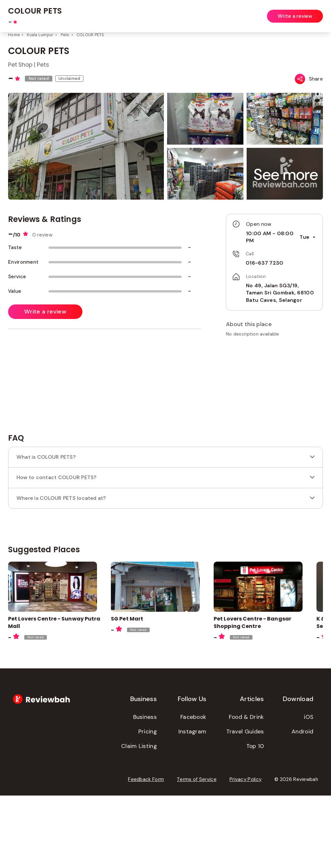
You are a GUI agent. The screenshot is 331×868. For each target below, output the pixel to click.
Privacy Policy (246, 852)
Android (302, 804)
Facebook (193, 789)
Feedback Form (146, 852)
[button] (286, 175)
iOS (309, 789)
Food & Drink (246, 789)
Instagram (192, 804)
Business (145, 789)
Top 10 (255, 819)
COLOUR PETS (91, 35)
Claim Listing (139, 819)
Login (317, 12)
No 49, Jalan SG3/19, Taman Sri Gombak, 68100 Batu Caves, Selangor (276, 286)
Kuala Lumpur (40, 35)
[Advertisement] (270, 460)
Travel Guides (245, 804)
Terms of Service (197, 852)
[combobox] (136, 13)
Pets (65, 35)
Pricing (148, 804)
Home (14, 35)
